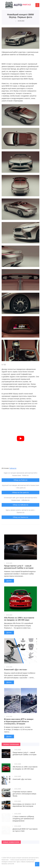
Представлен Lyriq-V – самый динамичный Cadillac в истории (19, 567)
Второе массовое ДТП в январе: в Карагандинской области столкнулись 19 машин (19, 721)
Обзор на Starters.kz (21, 517)
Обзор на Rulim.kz (21, 480)
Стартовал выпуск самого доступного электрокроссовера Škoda (24, 794)
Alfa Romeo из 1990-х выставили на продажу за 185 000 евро (19, 619)
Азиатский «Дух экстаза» (16, 670)
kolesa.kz (13, 468)
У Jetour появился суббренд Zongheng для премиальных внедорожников (23, 819)
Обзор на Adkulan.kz (21, 505)
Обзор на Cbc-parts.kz (20, 492)
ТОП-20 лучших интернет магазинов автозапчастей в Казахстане (18, 6)
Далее (9, 581)
